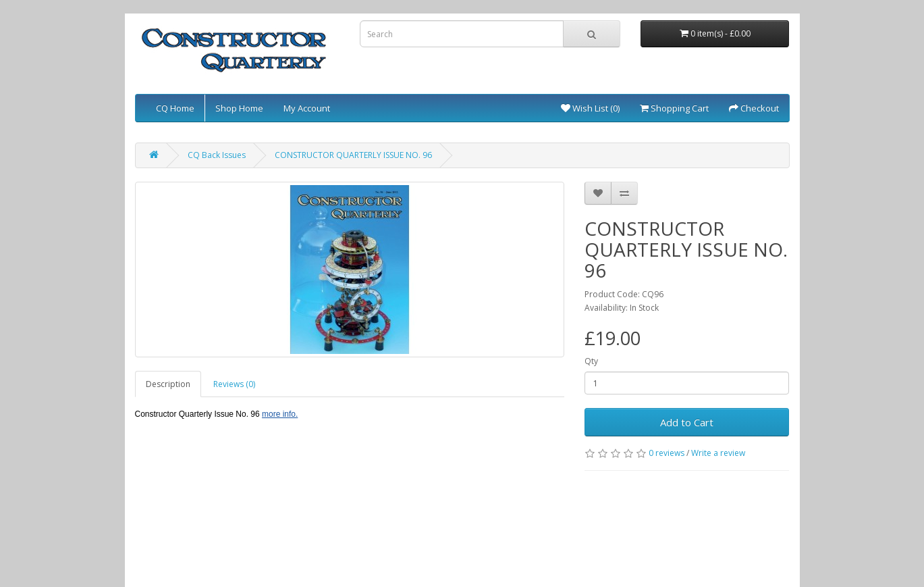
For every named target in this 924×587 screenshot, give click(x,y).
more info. (280, 414)
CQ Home (175, 108)
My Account (307, 108)
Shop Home (239, 108)
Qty (591, 361)
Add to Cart (687, 422)
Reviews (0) (234, 384)
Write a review (718, 453)
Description (168, 384)
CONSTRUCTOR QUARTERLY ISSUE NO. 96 (353, 155)
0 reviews (667, 453)
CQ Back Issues (217, 155)
